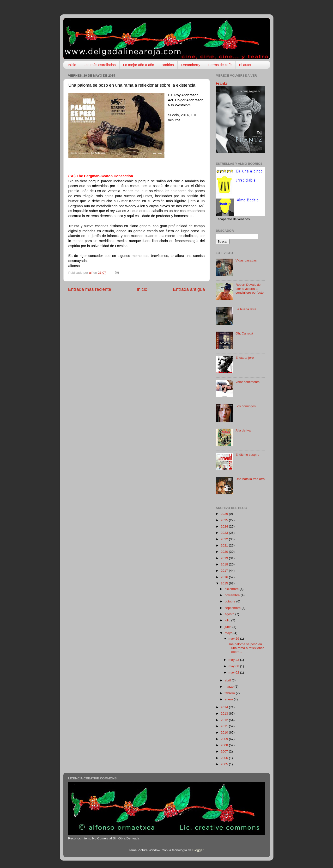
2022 (225, 539)
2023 (225, 533)
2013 (225, 713)
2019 (225, 558)
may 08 (234, 666)
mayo (229, 633)
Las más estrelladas (100, 65)
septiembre (233, 608)
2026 (225, 514)
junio (229, 627)
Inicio (72, 65)
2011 (225, 726)
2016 (225, 577)
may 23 (234, 660)
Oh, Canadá (244, 333)
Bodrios (168, 65)
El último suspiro (247, 455)
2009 (225, 739)
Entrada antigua (189, 289)
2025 (225, 520)
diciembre (232, 589)
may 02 (234, 672)
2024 (225, 526)
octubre (231, 601)
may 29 (234, 639)
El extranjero (245, 358)
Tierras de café (220, 65)
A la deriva (243, 430)
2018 (225, 564)
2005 (225, 764)
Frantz (221, 83)
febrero (230, 693)
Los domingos (246, 406)
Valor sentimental (248, 382)
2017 (225, 571)
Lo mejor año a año (139, 65)
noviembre (233, 595)
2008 (225, 745)
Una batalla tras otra (250, 479)
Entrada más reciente (90, 289)
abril (228, 680)
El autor (245, 65)
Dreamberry (191, 65)
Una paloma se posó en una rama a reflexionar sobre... (246, 648)
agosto (230, 614)
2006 (225, 758)
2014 (225, 707)
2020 (225, 552)
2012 (225, 720)
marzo (230, 687)
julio (228, 620)
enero (229, 699)
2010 (225, 732)
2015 (225, 583)
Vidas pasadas (246, 260)
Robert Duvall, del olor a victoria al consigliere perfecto (250, 288)
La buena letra (246, 309)
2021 (225, 545)
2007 (225, 751)
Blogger (198, 850)
